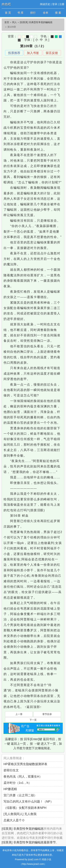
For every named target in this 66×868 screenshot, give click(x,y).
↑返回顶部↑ (33, 707)
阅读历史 (45, 4)
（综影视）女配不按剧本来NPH (25, 808)
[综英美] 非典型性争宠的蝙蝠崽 (36, 22)
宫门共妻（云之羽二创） (20, 795)
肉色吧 (6, 4)
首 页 (8, 13)
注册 (62, 4)
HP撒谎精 (10, 789)
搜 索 (58, 13)
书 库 (20, 13)
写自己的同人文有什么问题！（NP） (28, 802)
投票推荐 (14, 53)
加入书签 (33, 53)
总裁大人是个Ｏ (14, 820)
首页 (7, 22)
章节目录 (47, 714)
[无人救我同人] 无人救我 (20, 814)
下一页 (33, 720)
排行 (33, 13)
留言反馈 (52, 53)
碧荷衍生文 (11, 770)
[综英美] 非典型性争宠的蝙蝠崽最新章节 (29, 842)
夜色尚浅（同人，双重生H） (23, 777)
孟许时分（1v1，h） (17, 783)
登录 (55, 4)
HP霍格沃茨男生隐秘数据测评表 (25, 764)
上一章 (19, 714)
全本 (46, 13)
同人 (15, 22)
